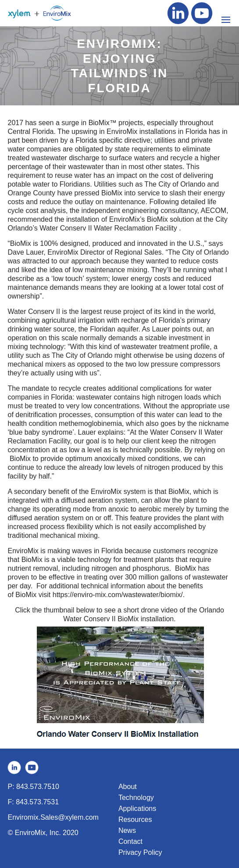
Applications (137, 809)
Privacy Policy (140, 852)
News (127, 830)
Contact (130, 841)
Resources (135, 819)
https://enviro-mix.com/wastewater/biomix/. (119, 595)
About (128, 787)
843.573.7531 (37, 802)
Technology (136, 798)
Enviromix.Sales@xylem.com (53, 817)
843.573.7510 (38, 787)
